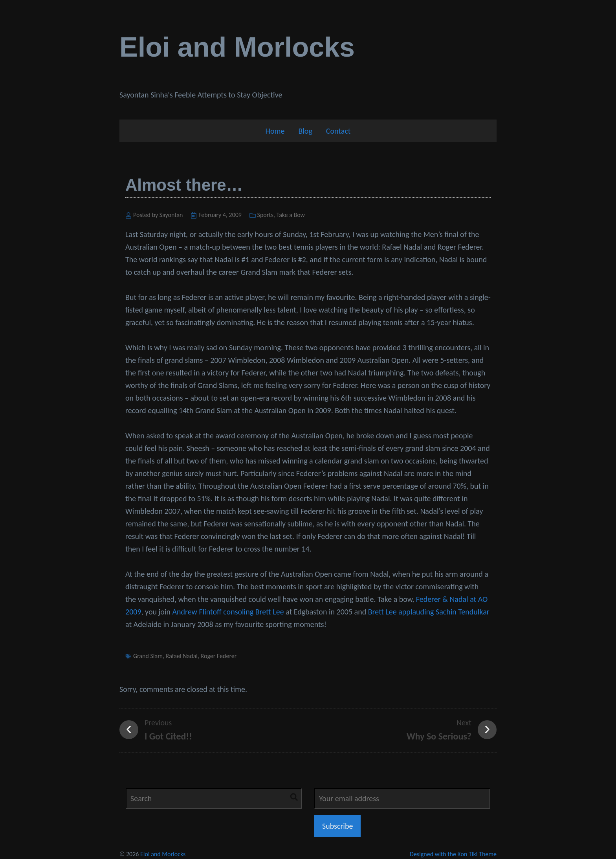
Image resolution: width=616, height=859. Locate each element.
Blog (305, 131)
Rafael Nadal (182, 656)
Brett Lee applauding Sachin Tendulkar (429, 612)
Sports (265, 215)
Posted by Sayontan (158, 215)
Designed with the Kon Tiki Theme (453, 854)
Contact (338, 131)
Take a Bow (291, 215)
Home (275, 131)
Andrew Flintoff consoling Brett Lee (228, 612)
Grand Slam (148, 656)
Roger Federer (219, 656)
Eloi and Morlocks (237, 47)
